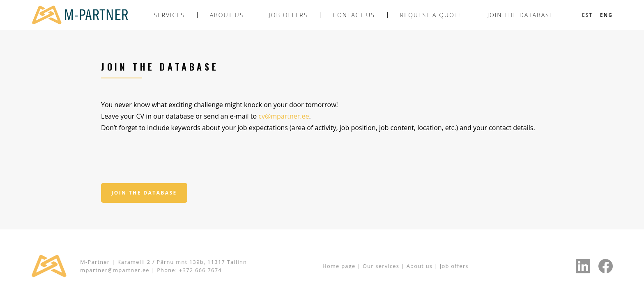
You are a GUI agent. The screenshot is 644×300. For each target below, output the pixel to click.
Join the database (521, 15)
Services (169, 15)
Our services (382, 266)
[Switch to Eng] (606, 15)
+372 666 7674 (200, 270)
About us (227, 15)
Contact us (354, 15)
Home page (339, 266)
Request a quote (431, 15)
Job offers (288, 15)
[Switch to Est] (587, 15)
